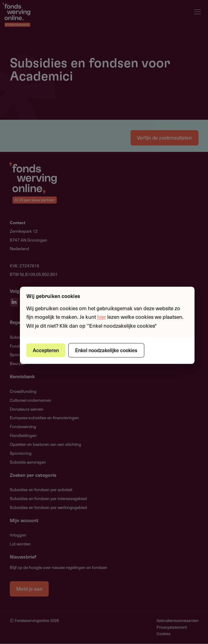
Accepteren (46, 350)
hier (102, 317)
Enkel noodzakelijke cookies (106, 350)
